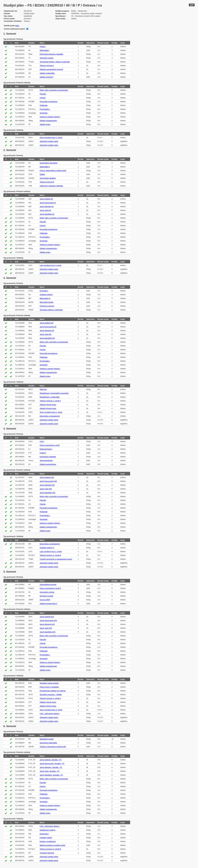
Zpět (192, 5)
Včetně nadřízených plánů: (15, 29)
